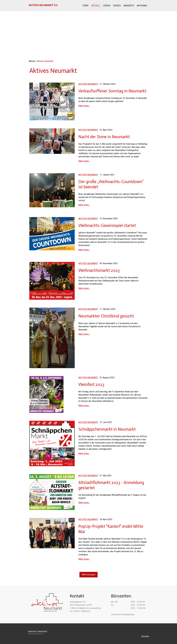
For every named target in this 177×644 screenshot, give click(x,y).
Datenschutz (42, 631)
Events (117, 6)
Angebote (129, 6)
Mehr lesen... (84, 106)
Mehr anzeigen (88, 575)
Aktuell (96, 6)
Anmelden (145, 636)
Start (86, 6)
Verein (107, 6)
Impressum (32, 631)
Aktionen (142, 6)
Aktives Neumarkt (88, 84)
